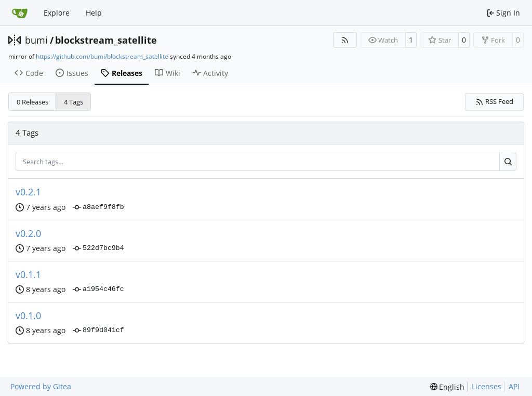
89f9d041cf (98, 331)
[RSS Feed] (345, 40)
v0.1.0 (28, 315)
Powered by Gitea (41, 386)
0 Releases (32, 102)
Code (29, 73)
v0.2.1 (28, 192)
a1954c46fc (98, 289)
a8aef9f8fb (98, 207)
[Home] (20, 13)
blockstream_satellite (106, 40)
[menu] (448, 387)
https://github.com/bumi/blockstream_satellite (102, 56)
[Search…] (508, 162)
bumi (36, 40)
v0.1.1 (28, 274)
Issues (72, 73)
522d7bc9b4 (98, 248)
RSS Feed (495, 101)
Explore (57, 13)
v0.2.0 (28, 233)
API (514, 386)
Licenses (487, 386)
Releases (122, 73)
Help (94, 13)
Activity (211, 73)
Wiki (168, 73)
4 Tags (74, 102)
